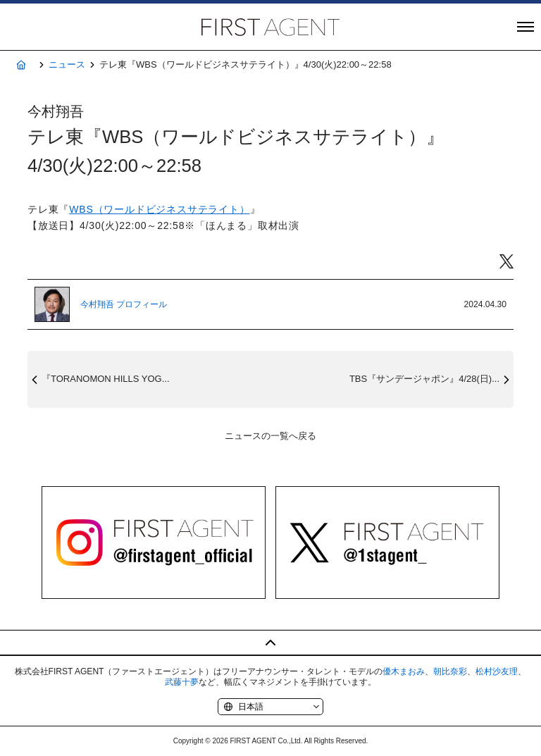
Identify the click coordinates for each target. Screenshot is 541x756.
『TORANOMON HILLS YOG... (106, 379)
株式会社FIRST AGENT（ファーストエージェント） (270, 27)
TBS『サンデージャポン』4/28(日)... (424, 379)
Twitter (506, 262)
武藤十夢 (182, 682)
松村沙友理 (497, 671)
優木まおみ (404, 671)
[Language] (270, 707)
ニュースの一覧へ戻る (270, 436)
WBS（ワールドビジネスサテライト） (159, 209)
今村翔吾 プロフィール (124, 304)
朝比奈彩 (450, 671)
